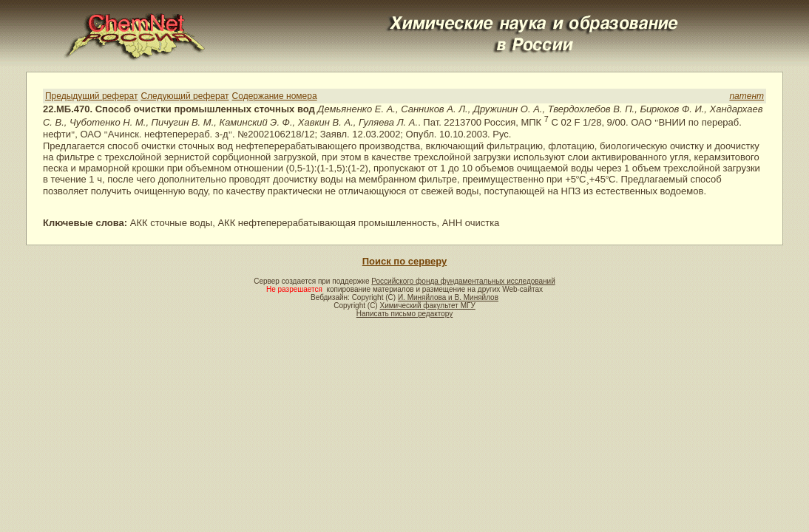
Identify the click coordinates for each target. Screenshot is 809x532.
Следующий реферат (185, 96)
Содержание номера (275, 96)
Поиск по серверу (404, 261)
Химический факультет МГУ (427, 306)
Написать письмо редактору (404, 314)
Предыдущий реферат (91, 96)
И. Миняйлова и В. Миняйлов (448, 297)
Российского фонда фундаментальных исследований (463, 281)
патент (747, 96)
